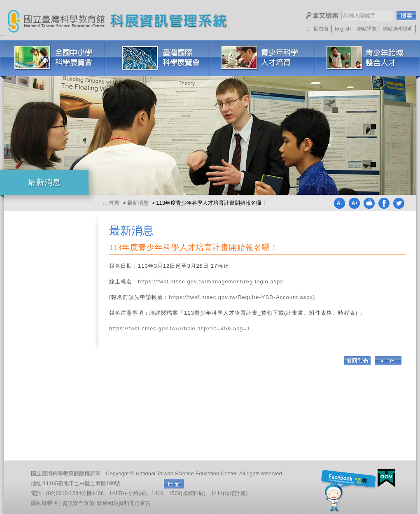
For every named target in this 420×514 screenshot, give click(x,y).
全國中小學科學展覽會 (52, 58)
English (343, 29)
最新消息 (138, 203)
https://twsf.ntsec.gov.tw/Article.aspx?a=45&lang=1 (181, 328)
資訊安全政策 (78, 503)
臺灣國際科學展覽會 (157, 58)
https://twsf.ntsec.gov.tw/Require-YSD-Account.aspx (241, 297)
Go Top (388, 361)
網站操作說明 (398, 29)
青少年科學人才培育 (262, 58)
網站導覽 (367, 29)
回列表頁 (357, 361)
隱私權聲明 (44, 503)
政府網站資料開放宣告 (124, 503)
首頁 (115, 203)
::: (309, 29)
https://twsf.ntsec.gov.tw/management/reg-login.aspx (211, 282)
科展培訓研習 (367, 58)
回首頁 (321, 29)
